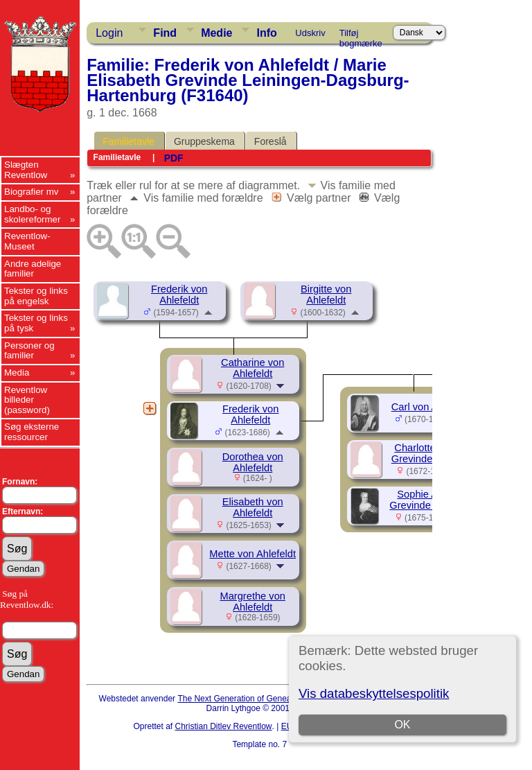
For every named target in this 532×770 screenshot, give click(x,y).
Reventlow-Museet (27, 241)
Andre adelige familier (33, 269)
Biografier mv (32, 192)
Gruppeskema (204, 141)
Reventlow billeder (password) (27, 400)
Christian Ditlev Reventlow (223, 726)
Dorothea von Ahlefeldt (253, 462)
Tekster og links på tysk (36, 323)
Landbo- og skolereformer (32, 214)
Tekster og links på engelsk (36, 296)
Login (109, 33)
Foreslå (271, 141)
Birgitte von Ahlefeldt (326, 295)
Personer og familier (29, 351)
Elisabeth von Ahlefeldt (253, 507)
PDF (174, 158)
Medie (216, 33)
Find (165, 33)
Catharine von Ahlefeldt (252, 368)
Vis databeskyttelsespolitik (374, 693)
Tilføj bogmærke (361, 35)
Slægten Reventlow (26, 170)
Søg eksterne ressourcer (32, 432)
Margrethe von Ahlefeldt (252, 602)
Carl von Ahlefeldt (431, 407)
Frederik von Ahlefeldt (179, 295)
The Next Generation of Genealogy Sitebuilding (265, 699)
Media (17, 373)
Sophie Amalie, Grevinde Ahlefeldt (431, 500)
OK (402, 725)
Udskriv (310, 33)
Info (266, 33)
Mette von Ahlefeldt (252, 554)
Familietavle (128, 141)
